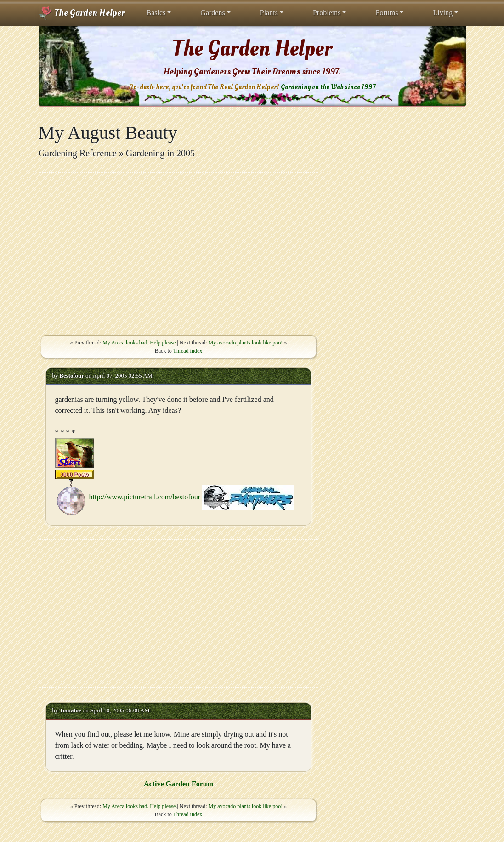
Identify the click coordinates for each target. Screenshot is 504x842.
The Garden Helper (82, 13)
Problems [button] (327, 13)
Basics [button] (156, 13)
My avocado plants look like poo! (246, 343)
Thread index (188, 351)
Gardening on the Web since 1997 (328, 87)
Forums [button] (387, 13)
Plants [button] (269, 13)
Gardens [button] (212, 13)
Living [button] (443, 13)
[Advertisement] (179, 247)
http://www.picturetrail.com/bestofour (145, 496)
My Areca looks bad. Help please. (140, 343)
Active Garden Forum (178, 784)
